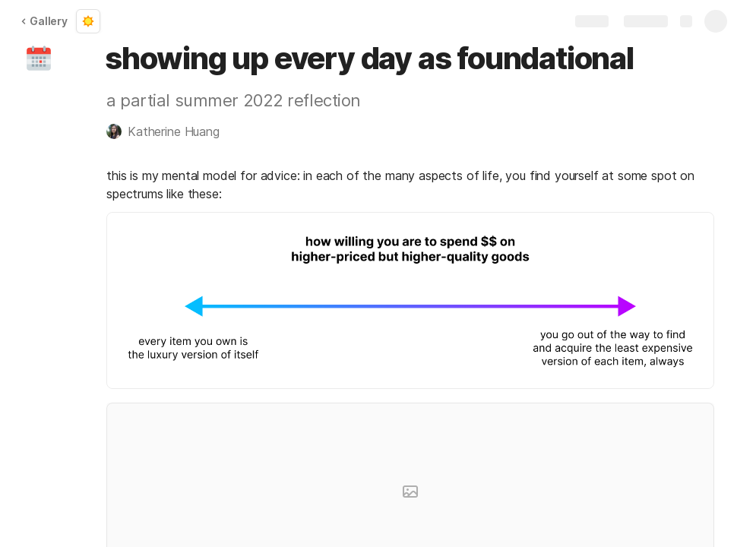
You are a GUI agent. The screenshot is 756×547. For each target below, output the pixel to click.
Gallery (44, 21)
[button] (39, 58)
